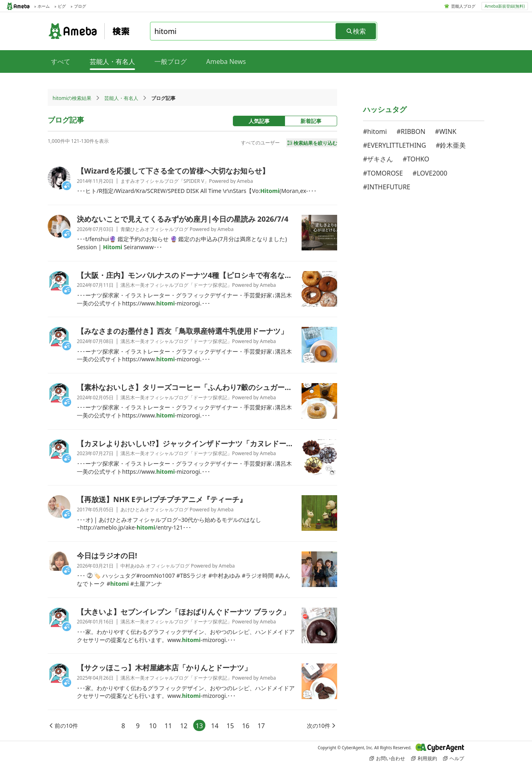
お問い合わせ (387, 758)
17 (261, 726)
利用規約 (424, 758)
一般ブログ (171, 61)
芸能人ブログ (463, 6)
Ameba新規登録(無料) (505, 6)
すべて (61, 61)
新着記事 (311, 121)
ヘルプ (454, 758)
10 (153, 726)
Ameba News (226, 61)
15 (230, 726)
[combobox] (243, 31)
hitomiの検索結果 (72, 98)
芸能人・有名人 (121, 98)
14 (215, 726)
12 (184, 726)
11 (168, 726)
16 (246, 726)
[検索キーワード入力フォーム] (243, 31)
